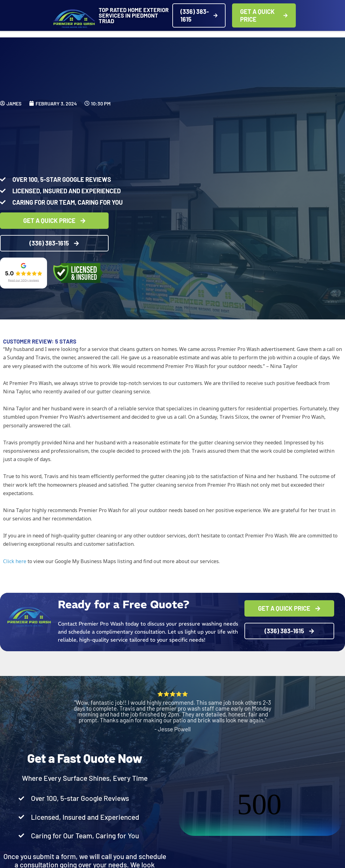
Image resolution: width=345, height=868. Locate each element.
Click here (15, 561)
